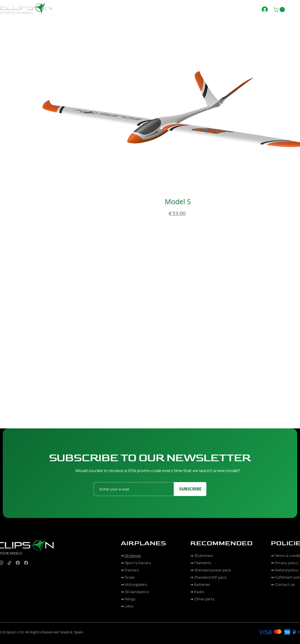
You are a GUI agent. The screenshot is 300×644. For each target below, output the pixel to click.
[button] (157, 9)
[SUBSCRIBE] (190, 489)
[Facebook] (18, 563)
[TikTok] (9, 563)
